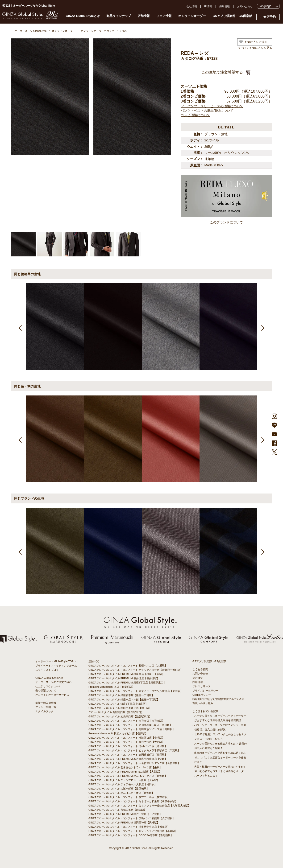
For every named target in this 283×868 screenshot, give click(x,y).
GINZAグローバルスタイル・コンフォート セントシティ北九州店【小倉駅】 (133, 831)
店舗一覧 (94, 661)
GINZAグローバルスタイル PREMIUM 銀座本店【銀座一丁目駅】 (127, 674)
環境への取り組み (203, 703)
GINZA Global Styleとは (83, 16)
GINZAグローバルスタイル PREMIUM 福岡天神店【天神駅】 (124, 823)
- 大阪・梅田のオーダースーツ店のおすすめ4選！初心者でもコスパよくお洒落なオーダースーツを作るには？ (219, 771)
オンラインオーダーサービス (52, 695)
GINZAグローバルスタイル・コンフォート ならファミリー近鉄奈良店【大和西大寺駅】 (139, 806)
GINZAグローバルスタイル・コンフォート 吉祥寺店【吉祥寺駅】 (127, 721)
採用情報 (225, 6)
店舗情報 (144, 16)
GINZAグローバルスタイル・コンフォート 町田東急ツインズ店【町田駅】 (132, 729)
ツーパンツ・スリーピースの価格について (212, 106)
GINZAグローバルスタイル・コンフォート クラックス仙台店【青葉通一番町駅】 (136, 670)
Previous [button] (21, 327)
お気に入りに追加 (253, 42)
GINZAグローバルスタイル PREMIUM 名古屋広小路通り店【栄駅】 (128, 759)
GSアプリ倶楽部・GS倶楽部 (232, 16)
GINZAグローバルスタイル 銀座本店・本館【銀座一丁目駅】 (124, 699)
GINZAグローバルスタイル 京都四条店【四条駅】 (117, 810)
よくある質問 (200, 669)
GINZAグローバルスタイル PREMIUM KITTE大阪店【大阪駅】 (125, 772)
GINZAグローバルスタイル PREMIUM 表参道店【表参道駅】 (124, 678)
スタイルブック (44, 711)
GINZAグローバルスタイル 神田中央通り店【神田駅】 (120, 708)
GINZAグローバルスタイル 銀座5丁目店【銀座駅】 (118, 704)
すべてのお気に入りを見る (255, 48)
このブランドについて (226, 222)
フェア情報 (164, 16)
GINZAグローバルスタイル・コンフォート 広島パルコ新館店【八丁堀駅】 (132, 818)
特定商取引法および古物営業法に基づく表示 (218, 699)
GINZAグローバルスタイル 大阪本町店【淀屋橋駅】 (119, 789)
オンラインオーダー (192, 16)
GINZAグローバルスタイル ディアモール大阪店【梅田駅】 (123, 784)
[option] (55, 327)
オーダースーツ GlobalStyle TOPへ (56, 661)
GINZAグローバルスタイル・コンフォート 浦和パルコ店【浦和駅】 (128, 746)
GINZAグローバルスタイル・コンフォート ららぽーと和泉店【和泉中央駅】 (133, 801)
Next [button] (262, 327)
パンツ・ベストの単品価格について (207, 111)
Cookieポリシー (202, 695)
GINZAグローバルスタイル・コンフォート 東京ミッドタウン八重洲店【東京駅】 (136, 691)
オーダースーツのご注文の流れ (54, 682)
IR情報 (208, 6)
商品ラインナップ (119, 16)
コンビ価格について (196, 115)
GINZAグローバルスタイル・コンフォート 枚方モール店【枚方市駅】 (129, 797)
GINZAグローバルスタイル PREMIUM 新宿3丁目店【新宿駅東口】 (127, 683)
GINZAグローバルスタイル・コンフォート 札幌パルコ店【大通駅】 (128, 666)
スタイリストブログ (47, 670)
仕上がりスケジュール (48, 686)
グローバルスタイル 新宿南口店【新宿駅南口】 (116, 712)
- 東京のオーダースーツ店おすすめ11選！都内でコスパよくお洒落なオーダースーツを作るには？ (219, 757)
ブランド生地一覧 (46, 707)
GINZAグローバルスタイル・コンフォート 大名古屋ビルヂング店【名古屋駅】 (134, 763)
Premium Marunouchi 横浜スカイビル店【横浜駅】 (118, 733)
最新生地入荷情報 (46, 703)
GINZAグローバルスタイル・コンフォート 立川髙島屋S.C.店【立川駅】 (130, 725)
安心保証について (46, 691)
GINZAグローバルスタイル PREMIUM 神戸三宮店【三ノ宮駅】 (125, 814)
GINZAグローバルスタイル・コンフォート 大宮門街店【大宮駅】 (127, 742)
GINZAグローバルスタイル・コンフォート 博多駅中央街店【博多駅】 (129, 827)
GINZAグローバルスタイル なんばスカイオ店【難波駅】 (121, 793)
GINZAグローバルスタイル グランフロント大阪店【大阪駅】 (124, 780)
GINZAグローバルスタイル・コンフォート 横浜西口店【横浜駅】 (127, 738)
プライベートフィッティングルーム (56, 666)
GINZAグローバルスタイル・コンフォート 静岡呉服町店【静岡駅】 (128, 755)
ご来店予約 (268, 17)
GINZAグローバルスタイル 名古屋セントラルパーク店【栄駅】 (125, 767)
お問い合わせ (245, 6)
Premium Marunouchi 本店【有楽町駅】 (112, 687)
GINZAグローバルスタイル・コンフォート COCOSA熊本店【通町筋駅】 (131, 835)
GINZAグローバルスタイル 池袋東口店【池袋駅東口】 (120, 716)
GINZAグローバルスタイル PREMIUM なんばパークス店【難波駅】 (128, 776)
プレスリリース (202, 686)
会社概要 (198, 678)
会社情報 (192, 6)
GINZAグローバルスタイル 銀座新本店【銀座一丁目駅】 (121, 695)
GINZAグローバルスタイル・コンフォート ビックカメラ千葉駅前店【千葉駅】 (134, 750)
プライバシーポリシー (205, 691)
